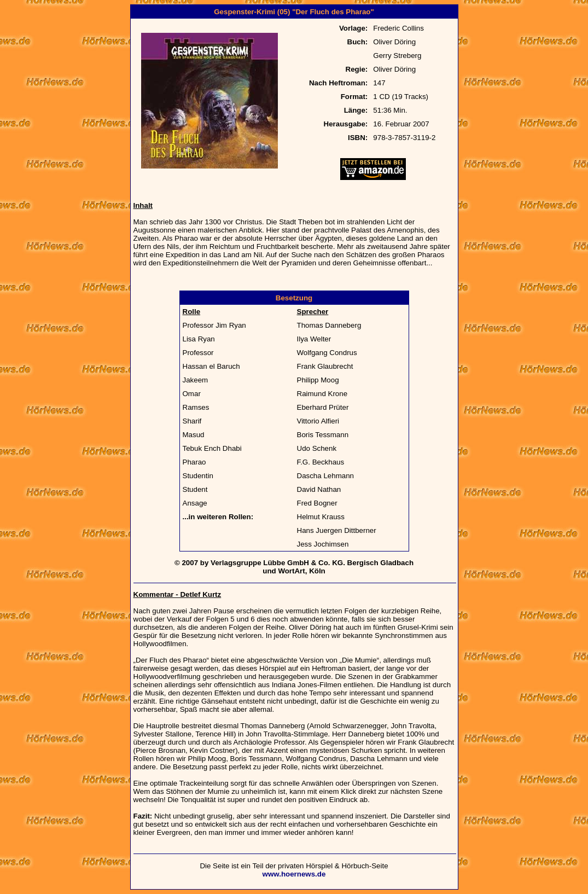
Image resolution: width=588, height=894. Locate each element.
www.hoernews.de (294, 874)
